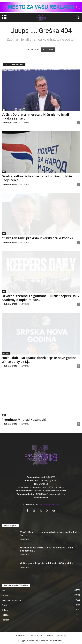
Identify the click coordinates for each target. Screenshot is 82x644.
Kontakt (50, 635)
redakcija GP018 (9, 123)
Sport (4, 605)
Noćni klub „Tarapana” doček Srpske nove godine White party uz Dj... (39, 360)
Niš (4, 110)
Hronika (5, 620)
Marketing (62, 635)
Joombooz (58, 640)
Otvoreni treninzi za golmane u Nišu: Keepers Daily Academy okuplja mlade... (40, 298)
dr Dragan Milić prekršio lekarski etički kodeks (37, 238)
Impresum (20, 635)
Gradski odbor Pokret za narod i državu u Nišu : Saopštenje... (38, 178)
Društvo (6, 353)
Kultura (5, 610)
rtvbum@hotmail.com (49, 504)
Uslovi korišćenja (36, 635)
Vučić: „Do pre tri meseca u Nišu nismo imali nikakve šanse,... (35, 116)
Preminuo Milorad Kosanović (24, 420)
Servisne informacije (11, 600)
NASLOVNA (48, 50)
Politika (5, 615)
